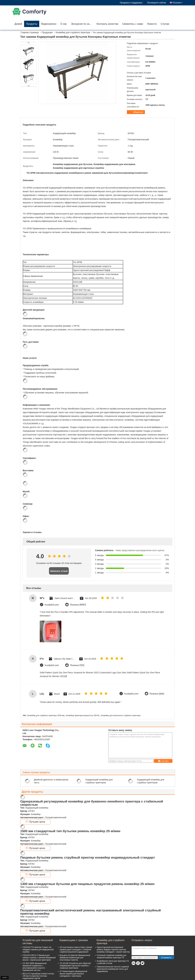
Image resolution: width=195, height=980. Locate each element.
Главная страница (30, 32)
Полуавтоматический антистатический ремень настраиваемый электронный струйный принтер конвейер (91, 912)
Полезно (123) (77, 665)
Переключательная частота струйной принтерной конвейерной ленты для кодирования (113, 969)
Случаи (165, 24)
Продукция (47, 32)
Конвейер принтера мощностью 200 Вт (83, 715)
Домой (18, 24)
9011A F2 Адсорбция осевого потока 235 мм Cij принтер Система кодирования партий (38, 976)
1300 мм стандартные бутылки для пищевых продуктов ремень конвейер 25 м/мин (87, 884)
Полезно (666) (157, 694)
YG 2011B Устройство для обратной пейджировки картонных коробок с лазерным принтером (75, 966)
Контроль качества (107, 24)
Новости (152, 24)
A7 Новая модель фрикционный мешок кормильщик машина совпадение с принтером (73, 974)
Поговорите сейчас (157, 3)
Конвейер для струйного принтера (73, 32)
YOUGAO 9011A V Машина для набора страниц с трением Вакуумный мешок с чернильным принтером (39, 958)
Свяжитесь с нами (133, 24)
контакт (163, 761)
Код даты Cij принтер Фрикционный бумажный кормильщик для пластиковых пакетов (75, 958)
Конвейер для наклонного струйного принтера (121, 715)
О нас (64, 24)
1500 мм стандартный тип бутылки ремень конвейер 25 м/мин (70, 831)
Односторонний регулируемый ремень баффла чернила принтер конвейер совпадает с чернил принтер (113, 950)
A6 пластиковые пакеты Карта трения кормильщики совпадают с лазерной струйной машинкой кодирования (76, 950)
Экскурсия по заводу (83, 24)
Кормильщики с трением (74, 940)
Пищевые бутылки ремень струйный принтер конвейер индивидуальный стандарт (88, 857)
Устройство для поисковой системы (38, 942)
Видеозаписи (49, 24)
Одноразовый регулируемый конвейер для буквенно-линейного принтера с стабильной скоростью (92, 803)
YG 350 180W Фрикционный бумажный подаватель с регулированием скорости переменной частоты (35, 967)
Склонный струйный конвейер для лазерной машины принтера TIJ (111, 956)
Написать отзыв (59, 571)
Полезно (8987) (78, 605)
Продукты (32, 24)
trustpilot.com (52, 605)
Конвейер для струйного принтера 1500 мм (46, 715)
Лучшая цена (35, 822)
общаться (136, 112)
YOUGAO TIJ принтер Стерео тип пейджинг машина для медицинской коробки (38, 950)
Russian (178, 3)
